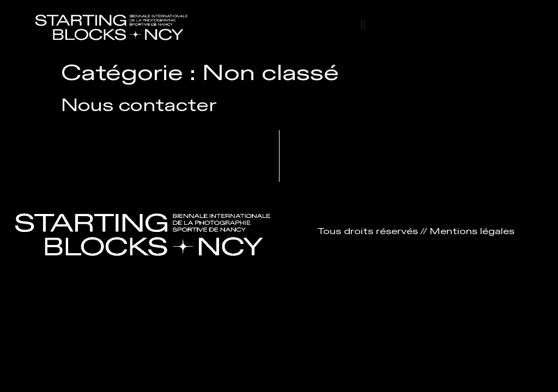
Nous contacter (139, 106)
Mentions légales (472, 232)
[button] (363, 25)
